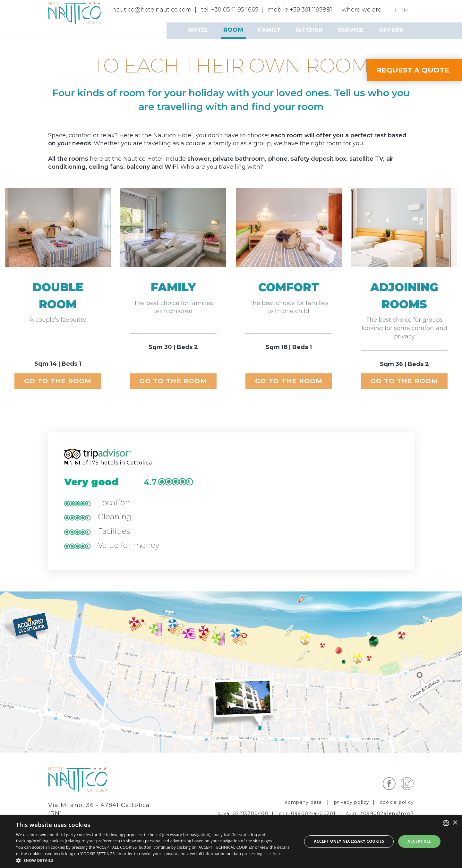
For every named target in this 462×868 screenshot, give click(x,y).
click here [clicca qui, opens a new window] (272, 854)
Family (269, 30)
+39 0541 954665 (235, 10)
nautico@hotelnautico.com (152, 10)
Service (351, 30)
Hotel (198, 30)
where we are (362, 10)
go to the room (58, 381)
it (395, 10)
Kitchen (309, 30)
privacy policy (352, 802)
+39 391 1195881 (311, 10)
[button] (155, 860)
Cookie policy (397, 802)
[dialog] (231, 842)
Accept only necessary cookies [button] (349, 841)
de (405, 10)
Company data (304, 802)
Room (233, 30)
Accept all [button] (419, 841)
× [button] (455, 823)
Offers (391, 30)
